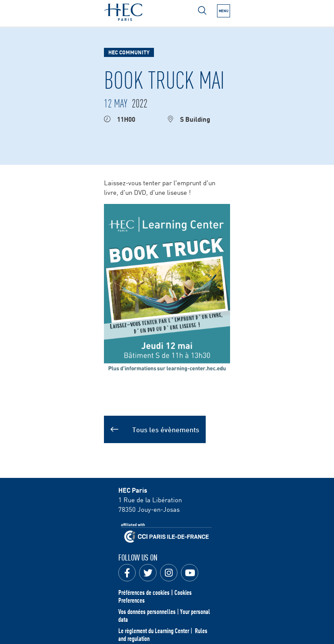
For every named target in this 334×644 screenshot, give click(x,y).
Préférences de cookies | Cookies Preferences (155, 596)
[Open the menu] (224, 11)
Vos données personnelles (147, 611)
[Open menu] (202, 10)
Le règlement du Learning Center (154, 631)
